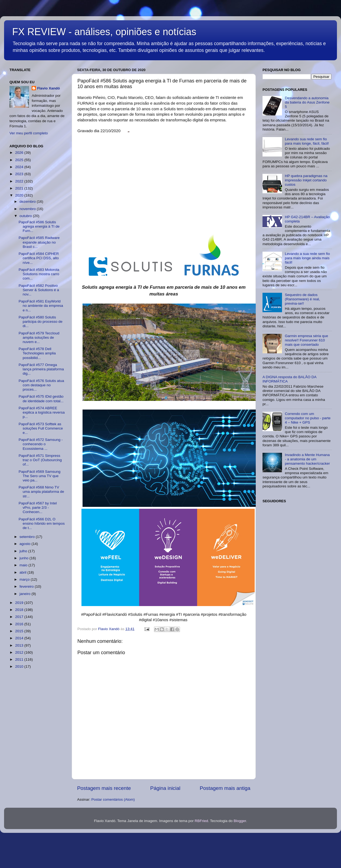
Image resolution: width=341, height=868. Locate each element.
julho (24, 551)
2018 (20, 610)
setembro (28, 537)
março (25, 579)
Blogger (240, 821)
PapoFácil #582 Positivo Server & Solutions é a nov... (39, 290)
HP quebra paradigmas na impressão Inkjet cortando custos (306, 180)
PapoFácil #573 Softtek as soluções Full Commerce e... (41, 428)
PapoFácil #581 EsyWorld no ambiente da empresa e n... (41, 306)
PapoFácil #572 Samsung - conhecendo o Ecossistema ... (41, 444)
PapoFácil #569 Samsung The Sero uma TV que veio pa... (40, 476)
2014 (20, 638)
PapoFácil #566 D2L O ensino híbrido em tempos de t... (42, 523)
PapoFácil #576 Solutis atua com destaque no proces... (41, 385)
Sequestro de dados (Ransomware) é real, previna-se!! (302, 299)
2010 (20, 666)
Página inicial (165, 788)
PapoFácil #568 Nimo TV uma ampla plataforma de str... (41, 492)
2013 (20, 645)
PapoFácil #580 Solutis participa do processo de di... (41, 322)
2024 (20, 167)
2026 (20, 153)
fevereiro (27, 586)
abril (23, 572)
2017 (20, 617)
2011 (20, 659)
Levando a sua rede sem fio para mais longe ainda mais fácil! (307, 258)
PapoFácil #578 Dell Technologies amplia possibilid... (37, 353)
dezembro (28, 202)
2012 (20, 652)
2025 (20, 160)
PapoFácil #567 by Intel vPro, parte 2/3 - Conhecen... (38, 508)
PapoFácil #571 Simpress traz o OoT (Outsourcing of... (40, 460)
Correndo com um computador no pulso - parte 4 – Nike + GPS (308, 418)
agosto (25, 544)
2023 (20, 174)
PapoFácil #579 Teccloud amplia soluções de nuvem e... (39, 337)
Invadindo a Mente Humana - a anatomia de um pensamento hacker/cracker (307, 459)
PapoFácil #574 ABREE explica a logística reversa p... (42, 412)
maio (24, 565)
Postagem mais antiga (225, 788)
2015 (20, 631)
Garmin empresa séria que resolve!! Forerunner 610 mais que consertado (306, 340)
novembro (28, 209)
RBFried (201, 821)
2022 (20, 181)
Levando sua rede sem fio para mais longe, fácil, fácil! (307, 141)
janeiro (25, 594)
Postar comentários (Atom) (113, 799)
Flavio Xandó (48, 88)
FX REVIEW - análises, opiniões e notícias (104, 32)
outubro (26, 216)
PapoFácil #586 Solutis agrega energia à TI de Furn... (39, 226)
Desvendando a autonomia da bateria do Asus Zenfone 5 (307, 102)
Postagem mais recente (104, 788)
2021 (20, 188)
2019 (20, 603)
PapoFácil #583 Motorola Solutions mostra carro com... (39, 274)
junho (24, 558)
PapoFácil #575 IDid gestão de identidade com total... (41, 399)
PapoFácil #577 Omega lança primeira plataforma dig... (41, 369)
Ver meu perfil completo (29, 133)
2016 (20, 624)
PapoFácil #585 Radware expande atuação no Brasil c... (39, 242)
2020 (20, 195)
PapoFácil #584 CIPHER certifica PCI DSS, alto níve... (39, 258)
